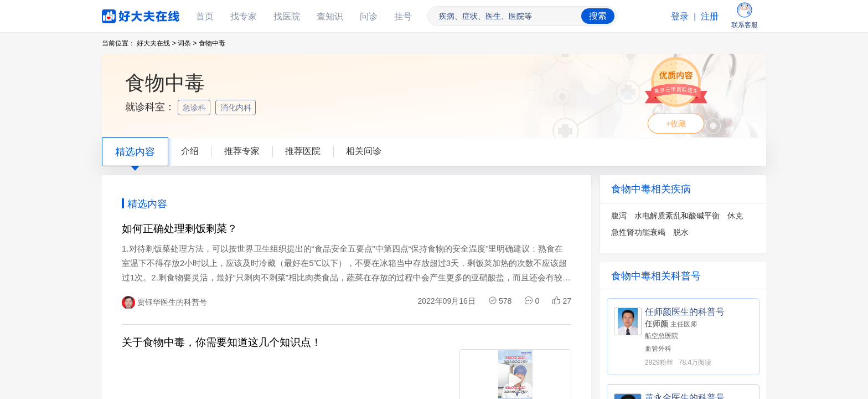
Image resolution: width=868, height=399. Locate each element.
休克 (735, 216)
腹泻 (619, 216)
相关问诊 (364, 151)
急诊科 (195, 108)
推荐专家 (242, 151)
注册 (710, 16)
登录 (680, 16)
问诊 (369, 16)
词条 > (187, 43)
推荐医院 (303, 151)
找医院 (287, 16)
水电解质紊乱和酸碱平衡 (677, 216)
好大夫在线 (124, 14)
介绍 (190, 151)
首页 (205, 16)
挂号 (403, 16)
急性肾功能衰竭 (638, 232)
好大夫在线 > (156, 43)
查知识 (330, 16)
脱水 (681, 232)
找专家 (244, 16)
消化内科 (237, 108)
